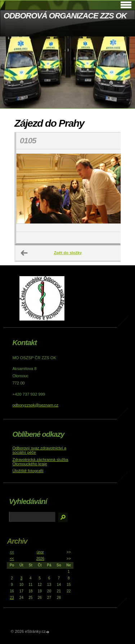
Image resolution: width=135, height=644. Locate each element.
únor (40, 552)
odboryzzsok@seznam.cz (35, 405)
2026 (40, 559)
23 (12, 598)
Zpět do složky (68, 253)
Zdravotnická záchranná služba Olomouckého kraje (40, 462)
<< (12, 552)
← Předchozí (24, 253)
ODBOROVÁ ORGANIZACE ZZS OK (65, 16)
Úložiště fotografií (28, 471)
